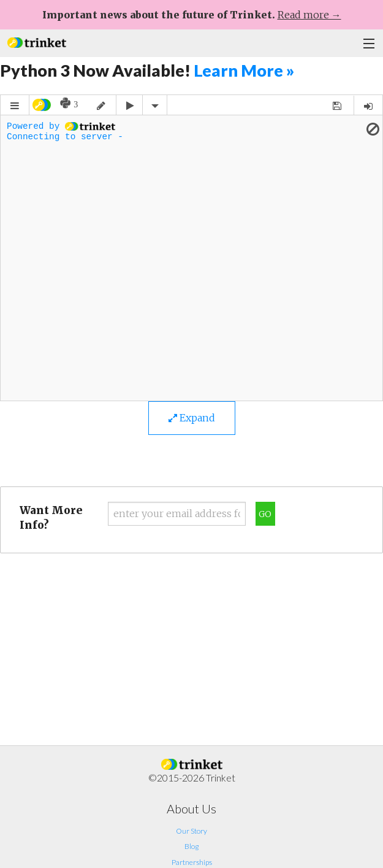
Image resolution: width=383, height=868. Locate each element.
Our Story (191, 831)
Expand (192, 418)
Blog (191, 846)
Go (265, 514)
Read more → (309, 15)
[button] (37, 41)
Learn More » (244, 70)
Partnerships (192, 862)
